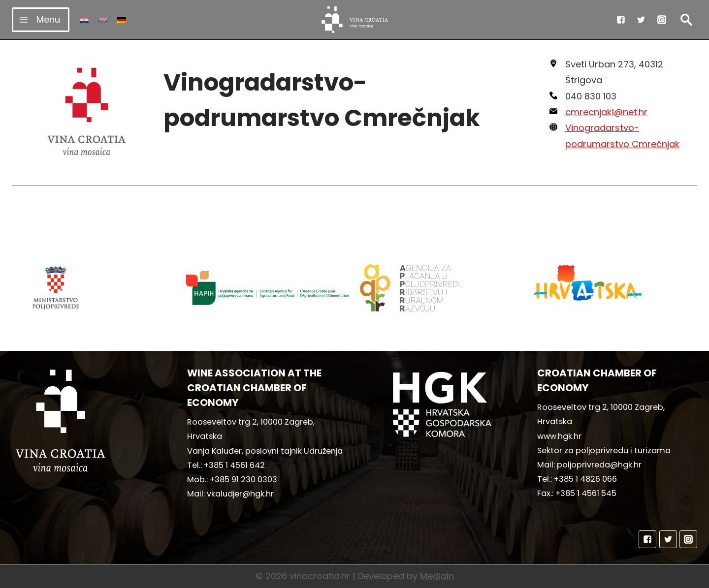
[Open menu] (41, 19)
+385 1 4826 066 (585, 479)
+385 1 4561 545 (586, 493)
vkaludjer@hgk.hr (240, 494)
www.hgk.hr (559, 436)
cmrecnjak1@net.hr (606, 112)
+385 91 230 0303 (243, 480)
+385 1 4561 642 (234, 465)
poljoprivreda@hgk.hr (599, 465)
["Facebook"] (621, 20)
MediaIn (437, 576)
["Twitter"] (641, 20)
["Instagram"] (662, 20)
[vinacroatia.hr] (355, 20)
